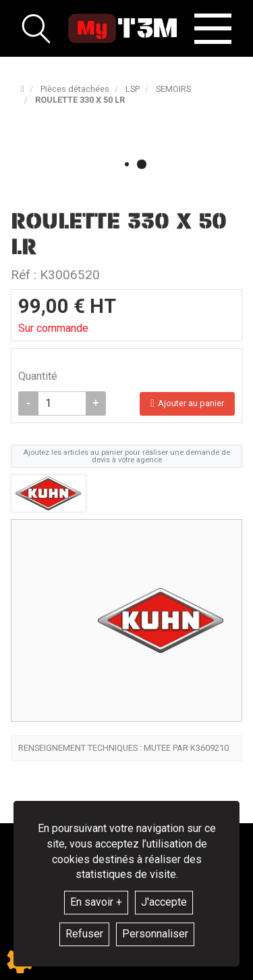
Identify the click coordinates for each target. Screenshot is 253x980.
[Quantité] (62, 403)
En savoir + (96, 902)
